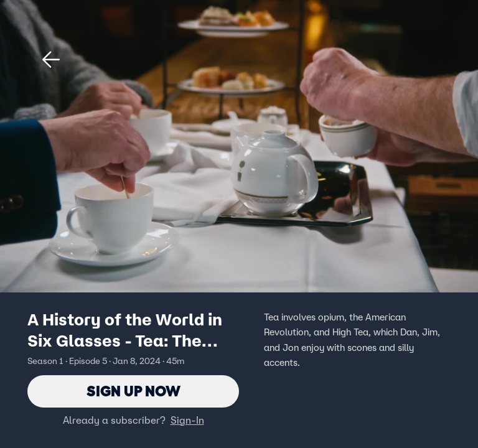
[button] (51, 60)
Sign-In (187, 420)
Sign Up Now (134, 391)
